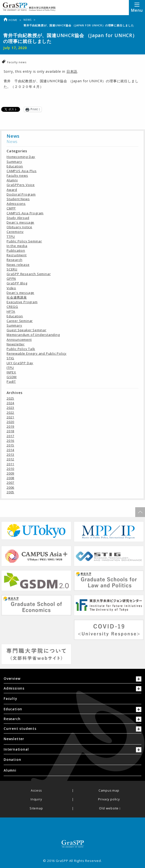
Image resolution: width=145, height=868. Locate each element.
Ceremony (15, 232)
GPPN (11, 279)
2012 (10, 459)
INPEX (11, 372)
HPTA (11, 311)
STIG (10, 358)
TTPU (11, 237)
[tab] (72, 680)
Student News (18, 199)
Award (12, 190)
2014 (10, 450)
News (28, 20)
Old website (109, 809)
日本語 (72, 71)
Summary (14, 162)
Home (10, 20)
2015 (10, 445)
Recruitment (17, 255)
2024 (10, 403)
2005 (10, 492)
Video (11, 288)
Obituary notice (19, 227)
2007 (10, 483)
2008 (10, 478)
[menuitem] (72, 699)
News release (18, 265)
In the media (17, 246)
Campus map (109, 791)
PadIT (11, 382)
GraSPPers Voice (21, 185)
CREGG (12, 307)
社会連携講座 (17, 297)
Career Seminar (20, 321)
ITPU (10, 368)
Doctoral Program (21, 194)
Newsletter (16, 344)
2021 (10, 417)
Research (14, 260)
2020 (10, 422)
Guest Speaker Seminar (27, 330)
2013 (10, 455)
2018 (10, 431)
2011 (10, 464)
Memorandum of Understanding (33, 335)
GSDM (12, 377)
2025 (10, 398)
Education (15, 166)
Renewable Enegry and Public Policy (37, 353)
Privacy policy (109, 800)
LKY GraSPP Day (20, 363)
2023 (10, 408)
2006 (10, 487)
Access (36, 791)
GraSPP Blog (17, 283)
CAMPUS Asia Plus (22, 171)
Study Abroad (18, 218)
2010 (10, 469)
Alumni (12, 180)
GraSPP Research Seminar (29, 274)
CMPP (11, 208)
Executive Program (22, 302)
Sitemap (36, 809)
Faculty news (17, 62)
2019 (10, 426)
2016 (10, 441)
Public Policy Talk (21, 349)
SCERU (12, 269)
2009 (10, 473)
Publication (16, 250)
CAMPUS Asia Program (25, 213)
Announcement (19, 340)
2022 (10, 413)
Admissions (16, 204)
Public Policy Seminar (24, 241)
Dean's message (20, 222)
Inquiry (36, 800)
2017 (10, 436)
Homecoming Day (21, 157)
